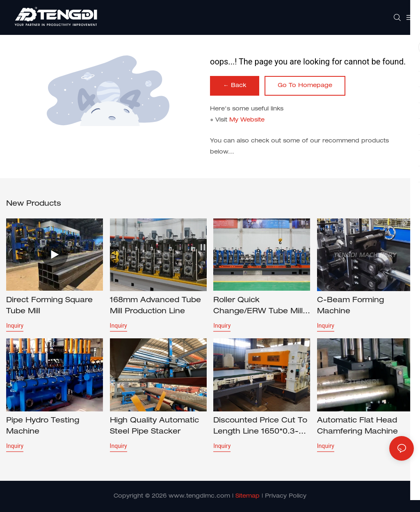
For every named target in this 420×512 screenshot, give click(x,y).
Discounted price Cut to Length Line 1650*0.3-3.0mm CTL (260, 427)
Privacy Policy (286, 496)
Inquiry (15, 326)
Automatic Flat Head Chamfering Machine (357, 426)
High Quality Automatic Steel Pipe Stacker (154, 426)
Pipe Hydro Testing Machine (43, 426)
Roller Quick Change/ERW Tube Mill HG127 (258, 307)
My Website (247, 120)
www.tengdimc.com (199, 496)
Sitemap (248, 496)
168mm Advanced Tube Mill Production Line (155, 306)
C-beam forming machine (350, 306)
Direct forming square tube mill (49, 306)
